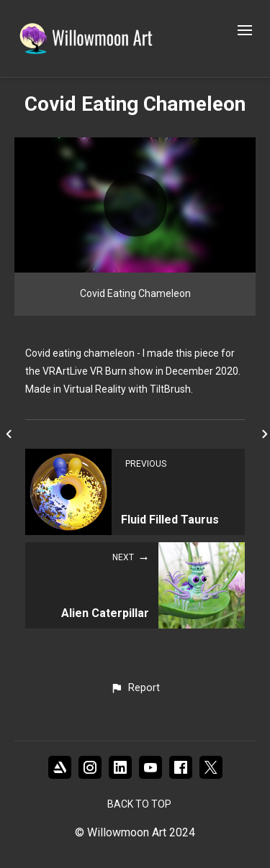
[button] (135, 688)
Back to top (139, 804)
